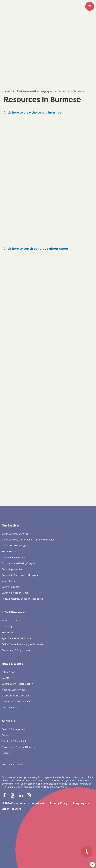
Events (5, 678)
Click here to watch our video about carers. (37, 249)
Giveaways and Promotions (17, 701)
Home (7, 91)
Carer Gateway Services (15, 534)
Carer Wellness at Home (15, 593)
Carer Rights (8, 626)
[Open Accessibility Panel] (87, 852)
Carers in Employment (14, 557)
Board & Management (14, 729)
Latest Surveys (10, 707)
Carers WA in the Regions (15, 545)
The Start (15, 809)
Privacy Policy (59, 803)
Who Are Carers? (11, 621)
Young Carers (9, 581)
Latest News (8, 672)
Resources (8, 632)
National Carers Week (14, 690)
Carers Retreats (10, 587)
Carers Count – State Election (17, 684)
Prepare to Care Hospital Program (20, 575)
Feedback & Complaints (15, 741)
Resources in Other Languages (35, 91)
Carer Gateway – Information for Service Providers (29, 540)
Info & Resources (14, 612)
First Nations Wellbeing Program (19, 563)
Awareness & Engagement (16, 650)
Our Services (11, 525)
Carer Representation (14, 569)
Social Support (10, 551)
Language (80, 803)
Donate (6, 753)
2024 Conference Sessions (16, 696)
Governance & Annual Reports (18, 747)
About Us (8, 721)
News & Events (12, 664)
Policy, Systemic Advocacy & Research (22, 599)
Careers (6, 735)
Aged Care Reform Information (18, 638)
